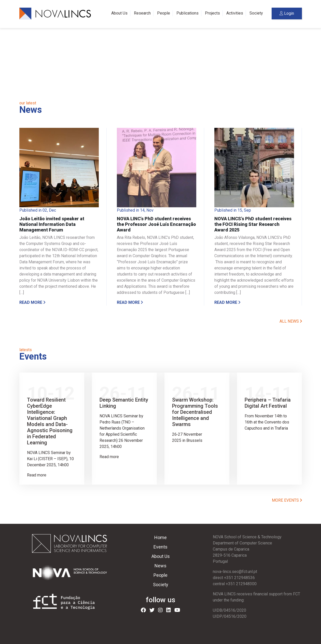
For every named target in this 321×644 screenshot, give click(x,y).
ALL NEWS (291, 321)
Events (160, 547)
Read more (32, 302)
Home (160, 537)
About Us (119, 13)
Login (287, 13)
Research (142, 13)
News (160, 566)
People (164, 13)
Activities (235, 13)
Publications (187, 13)
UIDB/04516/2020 (229, 610)
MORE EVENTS (287, 500)
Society (256, 13)
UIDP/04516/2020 (230, 616)
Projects (212, 13)
